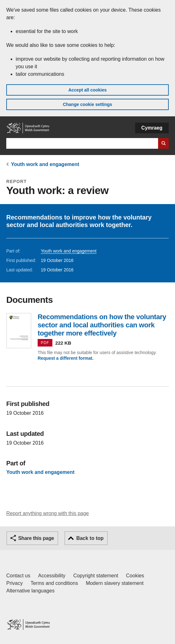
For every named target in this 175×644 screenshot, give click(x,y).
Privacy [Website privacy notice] (14, 583)
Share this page (36, 538)
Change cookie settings (87, 104)
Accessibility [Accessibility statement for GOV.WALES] (52, 576)
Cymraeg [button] (152, 128)
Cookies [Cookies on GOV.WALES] (135, 576)
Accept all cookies (87, 90)
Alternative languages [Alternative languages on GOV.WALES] (30, 591)
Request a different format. (66, 358)
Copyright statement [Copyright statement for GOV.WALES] (96, 576)
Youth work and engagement (45, 164)
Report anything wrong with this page (48, 513)
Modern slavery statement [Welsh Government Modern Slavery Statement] (115, 583)
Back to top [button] (90, 538)
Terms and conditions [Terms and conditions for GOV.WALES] (54, 583)
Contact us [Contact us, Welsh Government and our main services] (18, 576)
